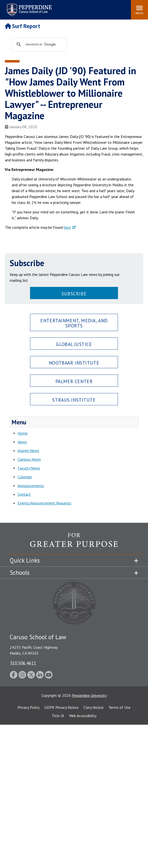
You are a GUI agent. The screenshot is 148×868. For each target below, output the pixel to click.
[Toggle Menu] (139, 10)
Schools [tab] (20, 573)
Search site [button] (61, 7)
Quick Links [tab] (25, 560)
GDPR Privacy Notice (62, 707)
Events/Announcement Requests (44, 503)
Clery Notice (94, 707)
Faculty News (29, 468)
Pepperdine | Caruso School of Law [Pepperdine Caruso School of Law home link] (28, 7)
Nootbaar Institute (74, 363)
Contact (24, 494)
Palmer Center (74, 381)
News (22, 442)
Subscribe (74, 294)
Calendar (25, 477)
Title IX (58, 716)
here (67, 227)
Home (23, 433)
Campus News (29, 459)
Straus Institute (74, 400)
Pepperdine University (89, 695)
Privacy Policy (29, 707)
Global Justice (74, 344)
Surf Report (22, 26)
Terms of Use (119, 707)
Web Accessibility (83, 716)
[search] (44, 45)
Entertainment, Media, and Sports (74, 323)
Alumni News (28, 450)
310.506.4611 (23, 663)
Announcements (31, 486)
